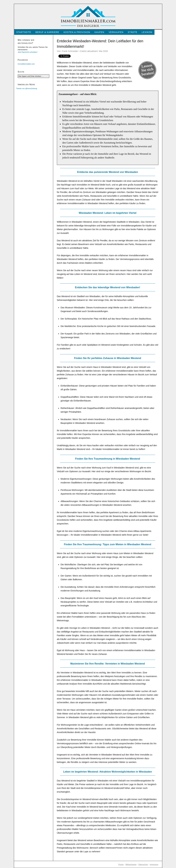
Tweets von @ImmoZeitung (27, 88)
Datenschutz (143, 864)
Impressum (154, 864)
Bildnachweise (131, 864)
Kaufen (99, 32)
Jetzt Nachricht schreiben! (28, 52)
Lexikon (147, 32)
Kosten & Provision (77, 32)
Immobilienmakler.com (26, 64)
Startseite (24, 32)
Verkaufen (116, 32)
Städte (133, 32)
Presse (121, 864)
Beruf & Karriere (47, 32)
